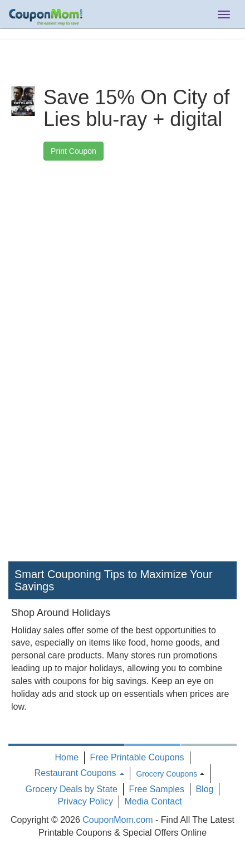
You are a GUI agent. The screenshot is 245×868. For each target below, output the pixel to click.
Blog (204, 789)
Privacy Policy (85, 801)
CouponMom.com (117, 820)
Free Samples (156, 789)
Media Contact (153, 801)
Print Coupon (73, 151)
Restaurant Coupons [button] (79, 773)
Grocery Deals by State (72, 789)
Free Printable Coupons (137, 757)
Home (67, 757)
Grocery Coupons (166, 774)
